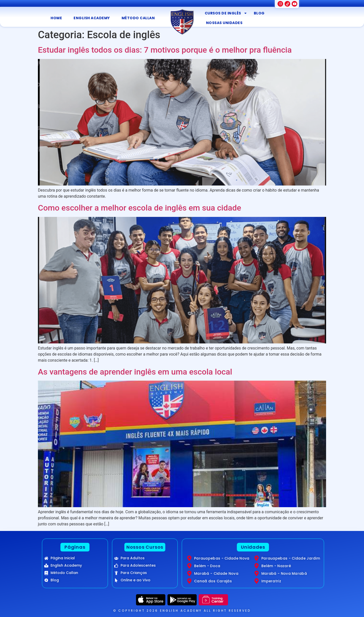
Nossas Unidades (224, 23)
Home (56, 18)
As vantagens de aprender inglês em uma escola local (135, 372)
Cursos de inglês (226, 13)
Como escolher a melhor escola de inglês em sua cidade (140, 208)
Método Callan (138, 18)
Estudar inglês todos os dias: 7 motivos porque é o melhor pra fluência (165, 50)
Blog (259, 13)
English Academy (92, 18)
